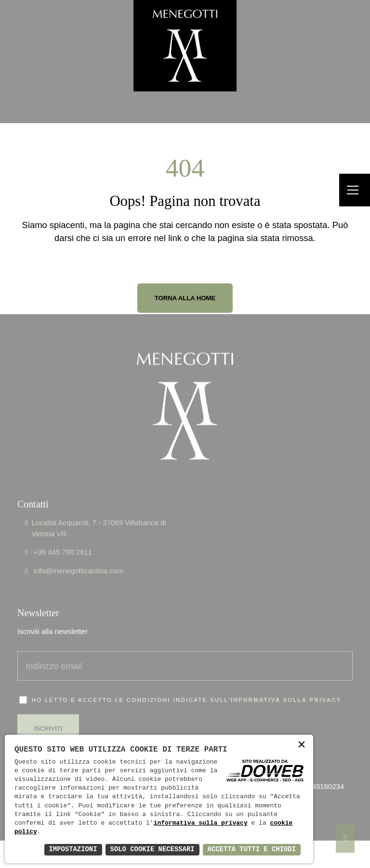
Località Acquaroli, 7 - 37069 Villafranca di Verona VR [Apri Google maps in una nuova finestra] (99, 515)
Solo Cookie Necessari (151, 849)
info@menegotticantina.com (79, 557)
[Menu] (355, 190)
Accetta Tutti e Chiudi (251, 849)
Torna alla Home (185, 298)
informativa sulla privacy (286, 687)
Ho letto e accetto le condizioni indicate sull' (187, 687)
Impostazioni (72, 849)
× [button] (302, 746)
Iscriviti (48, 715)
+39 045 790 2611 (63, 539)
